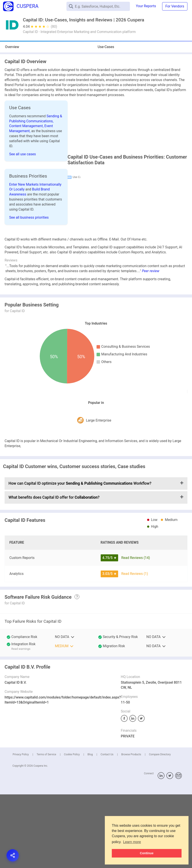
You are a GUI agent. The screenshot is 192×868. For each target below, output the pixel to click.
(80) (54, 27)
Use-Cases (106, 47)
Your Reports (146, 6)
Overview (12, 47)
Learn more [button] (132, 842)
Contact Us (107, 768)
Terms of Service (46, 768)
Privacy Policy (21, 768)
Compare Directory (160, 768)
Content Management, (27, 126)
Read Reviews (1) (135, 587)
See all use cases (23, 154)
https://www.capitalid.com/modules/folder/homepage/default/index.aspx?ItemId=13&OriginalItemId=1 (63, 714)
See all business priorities (29, 222)
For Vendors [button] (175, 6)
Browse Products (131, 768)
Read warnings (21, 663)
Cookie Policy (72, 768)
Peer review (151, 285)
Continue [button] (147, 853)
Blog (90, 768)
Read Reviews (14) (136, 571)
